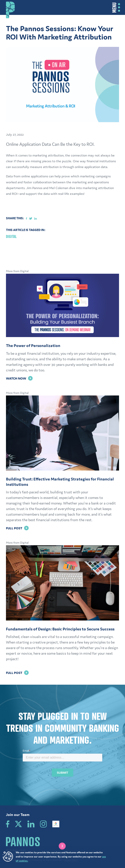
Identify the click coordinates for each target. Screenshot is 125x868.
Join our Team (18, 815)
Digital (11, 236)
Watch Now (19, 378)
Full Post (17, 528)
